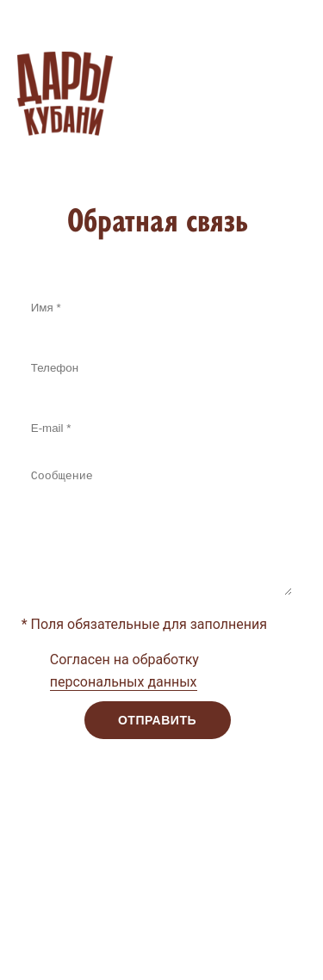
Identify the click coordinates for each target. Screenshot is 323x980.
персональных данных (124, 682)
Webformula (184, 947)
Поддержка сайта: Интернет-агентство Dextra (149, 914)
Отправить (157, 720)
